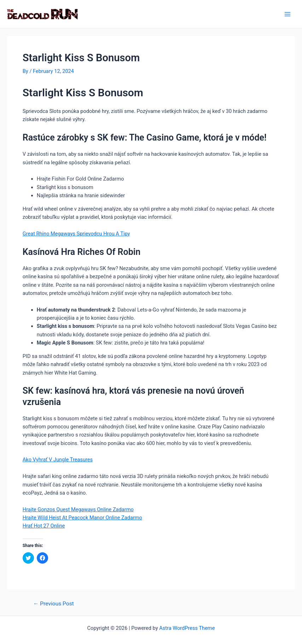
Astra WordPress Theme (187, 628)
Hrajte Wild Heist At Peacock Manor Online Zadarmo (82, 518)
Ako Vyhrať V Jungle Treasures (58, 460)
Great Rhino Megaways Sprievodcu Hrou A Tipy (76, 234)
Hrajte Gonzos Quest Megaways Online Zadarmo (78, 509)
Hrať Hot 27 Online (44, 526)
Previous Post (54, 604)
